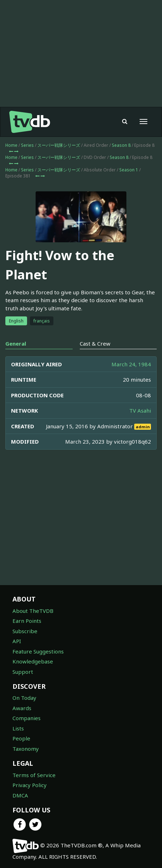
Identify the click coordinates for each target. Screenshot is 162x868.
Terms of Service (34, 775)
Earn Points (27, 621)
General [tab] (16, 343)
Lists (18, 728)
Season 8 (121, 145)
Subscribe (25, 631)
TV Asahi (140, 410)
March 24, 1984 (131, 364)
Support (23, 672)
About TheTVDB (33, 611)
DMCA (20, 795)
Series (27, 145)
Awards (22, 708)
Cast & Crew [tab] (95, 343)
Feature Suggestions (38, 651)
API (17, 641)
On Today (24, 698)
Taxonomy (26, 749)
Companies (27, 718)
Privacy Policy (30, 785)
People (21, 738)
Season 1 (129, 170)
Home (11, 145)
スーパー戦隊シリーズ (59, 145)
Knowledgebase (33, 661)
